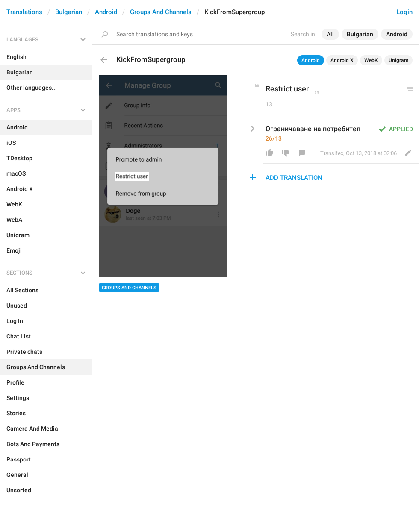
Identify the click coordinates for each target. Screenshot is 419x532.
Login (404, 12)
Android (106, 12)
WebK (371, 60)
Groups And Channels (161, 12)
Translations (24, 12)
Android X (342, 60)
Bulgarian (69, 12)
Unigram (398, 60)
